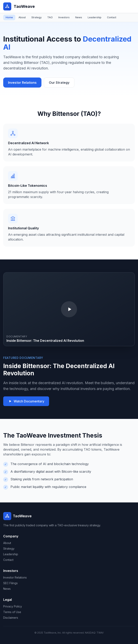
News (79, 17)
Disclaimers (11, 618)
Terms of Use (12, 612)
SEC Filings (10, 583)
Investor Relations (22, 83)
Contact (112, 17)
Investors (64, 17)
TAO (50, 17)
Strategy (37, 17)
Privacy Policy (13, 606)
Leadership (95, 17)
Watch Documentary (26, 401)
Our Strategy (59, 83)
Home (9, 17)
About (22, 17)
